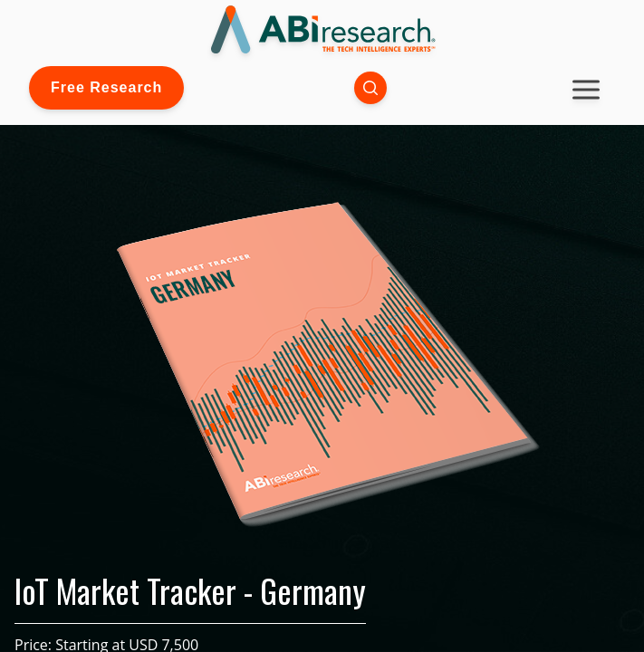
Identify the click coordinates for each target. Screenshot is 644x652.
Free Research (106, 87)
